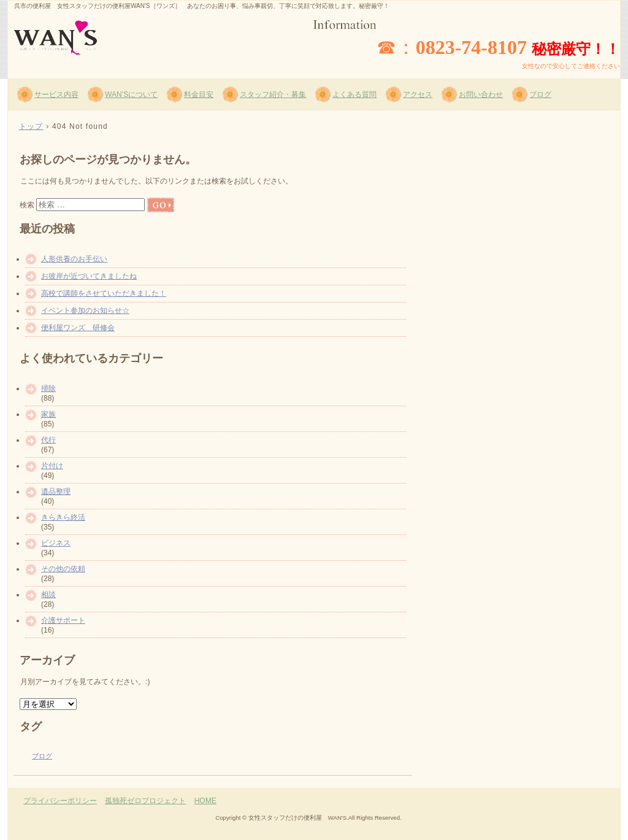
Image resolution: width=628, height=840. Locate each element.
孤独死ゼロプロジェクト (145, 801)
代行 (48, 440)
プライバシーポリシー (60, 801)
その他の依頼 (63, 569)
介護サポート (63, 620)
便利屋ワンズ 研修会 (78, 328)
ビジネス (56, 543)
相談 (48, 595)
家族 (48, 414)
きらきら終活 (63, 517)
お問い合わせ (481, 94)
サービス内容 (56, 94)
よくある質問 (354, 94)
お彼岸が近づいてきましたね (89, 276)
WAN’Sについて (131, 94)
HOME (205, 801)
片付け (52, 466)
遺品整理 (56, 491)
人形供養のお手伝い (74, 259)
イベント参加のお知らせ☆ (85, 310)
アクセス (418, 94)
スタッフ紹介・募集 (273, 94)
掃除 (48, 388)
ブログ (540, 94)
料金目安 (199, 94)
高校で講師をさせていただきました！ (104, 293)
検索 (27, 205)
